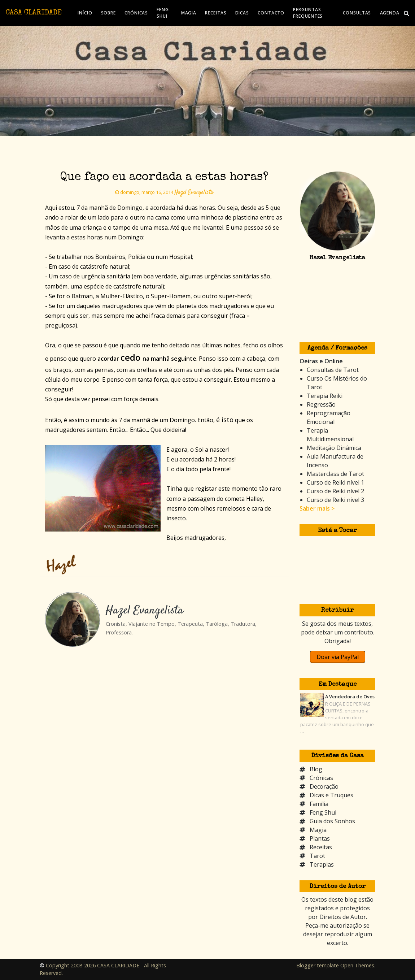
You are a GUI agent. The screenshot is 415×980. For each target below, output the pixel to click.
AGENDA (390, 13)
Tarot (317, 856)
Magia (318, 830)
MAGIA (189, 13)
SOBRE (109, 13)
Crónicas (321, 778)
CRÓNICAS (136, 13)
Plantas (320, 838)
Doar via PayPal (338, 657)
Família (319, 804)
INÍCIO (85, 13)
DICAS (242, 13)
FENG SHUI (163, 13)
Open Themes (357, 965)
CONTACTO (271, 13)
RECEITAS (216, 13)
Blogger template (318, 965)
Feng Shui (323, 812)
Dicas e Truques (331, 795)
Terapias (322, 864)
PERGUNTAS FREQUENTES (308, 13)
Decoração (324, 786)
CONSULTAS (357, 13)
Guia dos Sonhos (332, 821)
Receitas (321, 847)
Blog (316, 769)
